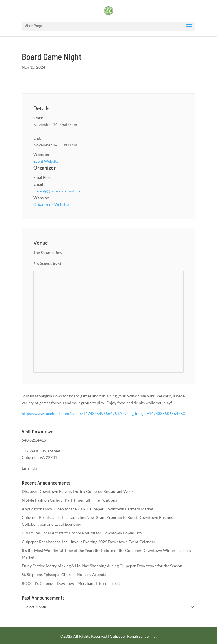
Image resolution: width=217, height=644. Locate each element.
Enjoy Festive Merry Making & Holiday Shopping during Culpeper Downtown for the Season (102, 566)
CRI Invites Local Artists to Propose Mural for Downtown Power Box (82, 533)
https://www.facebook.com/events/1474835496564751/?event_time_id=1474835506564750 (103, 413)
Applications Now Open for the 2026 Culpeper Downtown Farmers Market (88, 509)
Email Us (29, 468)
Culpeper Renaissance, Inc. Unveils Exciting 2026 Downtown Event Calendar (89, 542)
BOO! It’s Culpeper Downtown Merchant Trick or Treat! (71, 583)
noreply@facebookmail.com (58, 191)
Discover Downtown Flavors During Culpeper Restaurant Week (78, 491)
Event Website (46, 161)
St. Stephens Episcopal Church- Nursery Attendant (66, 575)
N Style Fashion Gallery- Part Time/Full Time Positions (69, 500)
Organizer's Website (51, 204)
